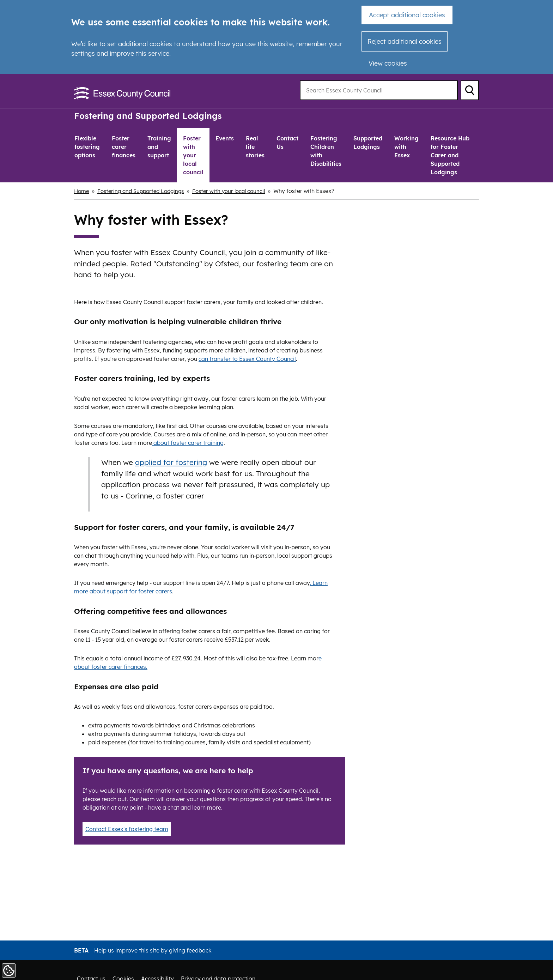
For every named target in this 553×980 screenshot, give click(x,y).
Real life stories (255, 147)
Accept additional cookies (407, 15)
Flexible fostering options (87, 147)
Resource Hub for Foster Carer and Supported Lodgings (450, 155)
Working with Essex (406, 147)
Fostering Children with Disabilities (326, 151)
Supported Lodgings (368, 143)
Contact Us (287, 143)
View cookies (388, 63)
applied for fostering (171, 462)
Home (82, 191)
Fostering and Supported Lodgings (151, 116)
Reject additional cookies (405, 41)
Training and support (159, 147)
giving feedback (190, 950)
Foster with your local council (193, 155)
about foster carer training (188, 442)
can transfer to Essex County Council (247, 358)
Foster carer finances (124, 147)
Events (225, 138)
